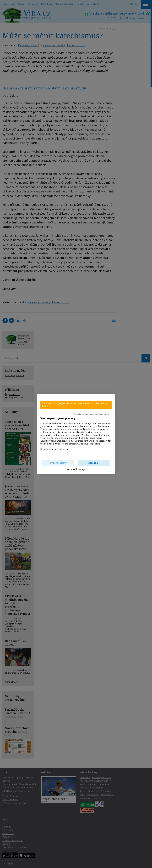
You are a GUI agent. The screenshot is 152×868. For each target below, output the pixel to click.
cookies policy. (65, 449)
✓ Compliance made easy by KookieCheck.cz (92, 414)
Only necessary (58, 463)
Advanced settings (76, 469)
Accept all (94, 463)
